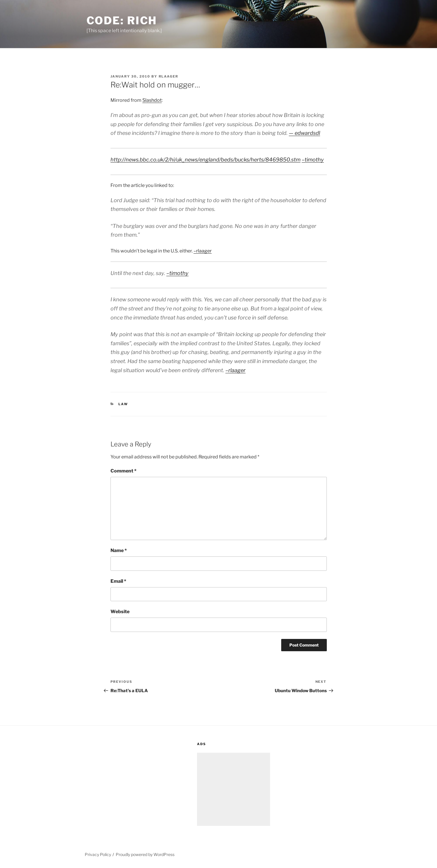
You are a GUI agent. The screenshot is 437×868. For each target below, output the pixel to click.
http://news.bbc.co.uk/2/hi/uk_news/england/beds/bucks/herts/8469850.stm (205, 160)
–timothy (313, 160)
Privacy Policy (98, 854)
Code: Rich (122, 20)
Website (120, 612)
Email (118, 581)
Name (119, 550)
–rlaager (203, 251)
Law (123, 404)
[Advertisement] (234, 789)
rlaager (169, 76)
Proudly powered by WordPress (145, 854)
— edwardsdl (304, 133)
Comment (123, 471)
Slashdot (152, 100)
